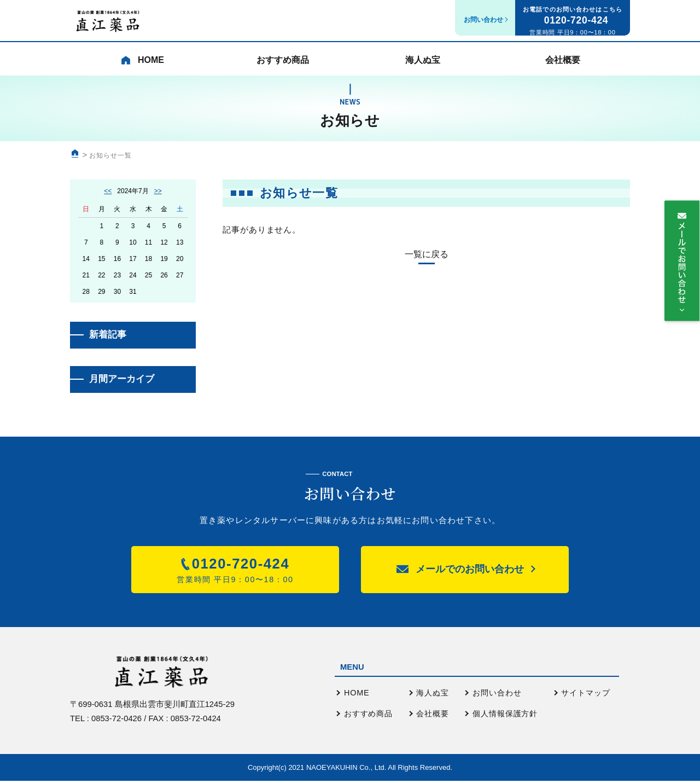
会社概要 (559, 63)
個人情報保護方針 (505, 716)
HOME (357, 695)
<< (108, 191)
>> (158, 191)
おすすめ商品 (279, 63)
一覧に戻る (427, 254)
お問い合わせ (497, 695)
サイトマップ (585, 695)
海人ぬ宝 (419, 63)
